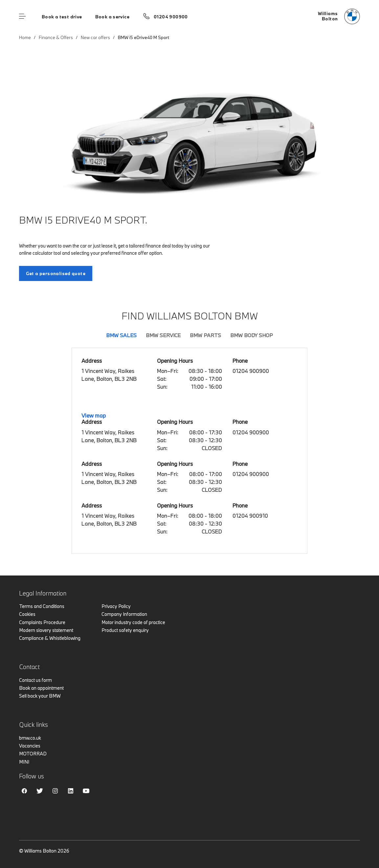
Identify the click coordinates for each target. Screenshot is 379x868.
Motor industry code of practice (133, 622)
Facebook (24, 791)
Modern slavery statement (46, 630)
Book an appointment (41, 688)
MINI (24, 762)
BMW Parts (205, 335)
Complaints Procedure (42, 622)
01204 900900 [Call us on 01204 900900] (171, 17)
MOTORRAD (33, 754)
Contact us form (35, 680)
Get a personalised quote (56, 273)
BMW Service (163, 335)
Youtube (86, 791)
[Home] (339, 16)
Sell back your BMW (40, 696)
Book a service (112, 17)
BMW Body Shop (252, 335)
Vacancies (30, 746)
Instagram (55, 791)
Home (25, 37)
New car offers (95, 37)
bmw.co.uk (30, 738)
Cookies (27, 614)
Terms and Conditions (42, 606)
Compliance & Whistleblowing (50, 638)
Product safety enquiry (125, 630)
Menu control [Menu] (22, 16)
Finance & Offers (56, 37)
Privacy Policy (116, 606)
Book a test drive (62, 17)
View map (94, 415)
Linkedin (71, 791)
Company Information (124, 614)
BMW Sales (121, 335)
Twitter (40, 791)
